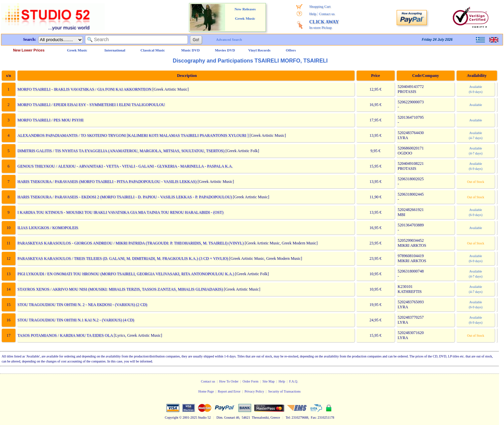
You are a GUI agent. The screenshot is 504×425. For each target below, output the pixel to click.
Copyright (172, 417)
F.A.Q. (294, 381)
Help (313, 14)
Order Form (250, 381)
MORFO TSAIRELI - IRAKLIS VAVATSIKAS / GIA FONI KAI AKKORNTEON (84, 89)
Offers (291, 50)
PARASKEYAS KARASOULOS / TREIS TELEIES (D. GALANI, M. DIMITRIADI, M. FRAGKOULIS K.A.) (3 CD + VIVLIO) (122, 258)
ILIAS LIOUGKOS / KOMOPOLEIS (47, 228)
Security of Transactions (284, 391)
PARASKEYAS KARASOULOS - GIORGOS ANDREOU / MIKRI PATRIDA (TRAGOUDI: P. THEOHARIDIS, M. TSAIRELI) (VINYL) (130, 243)
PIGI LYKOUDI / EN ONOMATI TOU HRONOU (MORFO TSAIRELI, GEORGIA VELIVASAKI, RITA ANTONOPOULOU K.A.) (125, 274)
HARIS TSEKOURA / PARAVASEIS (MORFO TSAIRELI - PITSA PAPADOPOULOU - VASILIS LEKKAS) (107, 182)
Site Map (269, 381)
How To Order (229, 381)
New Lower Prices (29, 50)
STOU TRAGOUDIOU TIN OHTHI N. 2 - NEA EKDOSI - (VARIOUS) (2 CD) (82, 305)
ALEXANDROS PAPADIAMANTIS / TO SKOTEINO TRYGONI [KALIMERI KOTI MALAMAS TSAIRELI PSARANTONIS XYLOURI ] (133, 135)
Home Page (206, 391)
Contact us (327, 14)
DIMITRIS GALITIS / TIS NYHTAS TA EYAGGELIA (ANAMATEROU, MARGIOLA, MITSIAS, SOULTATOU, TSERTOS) (121, 151)
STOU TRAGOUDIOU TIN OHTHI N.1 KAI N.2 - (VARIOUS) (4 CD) (75, 320)
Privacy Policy (254, 391)
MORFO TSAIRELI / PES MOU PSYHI (50, 120)
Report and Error (229, 391)
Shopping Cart (320, 6)
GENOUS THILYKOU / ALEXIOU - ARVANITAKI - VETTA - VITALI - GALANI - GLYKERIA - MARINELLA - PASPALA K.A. (125, 166)
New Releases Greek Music (245, 14)
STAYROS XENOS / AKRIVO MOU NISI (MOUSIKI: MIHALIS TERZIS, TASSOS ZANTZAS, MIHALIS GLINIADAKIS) (120, 289)
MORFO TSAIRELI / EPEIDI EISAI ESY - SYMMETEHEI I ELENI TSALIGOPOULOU (91, 105)
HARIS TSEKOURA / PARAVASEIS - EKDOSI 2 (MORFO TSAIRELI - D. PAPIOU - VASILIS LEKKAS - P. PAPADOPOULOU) (124, 197)
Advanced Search (229, 39)
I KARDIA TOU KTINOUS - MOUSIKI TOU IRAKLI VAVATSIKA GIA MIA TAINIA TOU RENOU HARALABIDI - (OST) (120, 212)
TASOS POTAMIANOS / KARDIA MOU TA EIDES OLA (65, 335)
